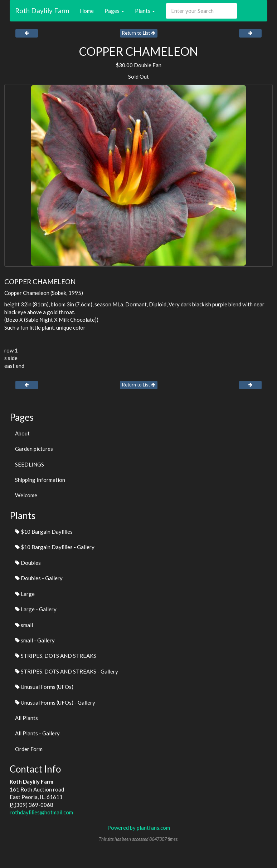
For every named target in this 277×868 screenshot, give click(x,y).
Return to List (139, 33)
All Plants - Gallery (37, 733)
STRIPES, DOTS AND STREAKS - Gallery (67, 671)
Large (25, 594)
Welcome (26, 495)
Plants (145, 11)
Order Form (29, 749)
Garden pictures (34, 449)
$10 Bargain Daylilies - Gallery (55, 547)
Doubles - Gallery (39, 578)
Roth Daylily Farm (42, 11)
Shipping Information (40, 480)
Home (87, 11)
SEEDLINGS (30, 464)
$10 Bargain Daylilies (44, 532)
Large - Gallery (36, 609)
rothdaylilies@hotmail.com (41, 812)
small (24, 625)
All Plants (26, 718)
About (22, 433)
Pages (114, 11)
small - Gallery (35, 640)
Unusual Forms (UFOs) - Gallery (55, 702)
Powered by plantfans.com (139, 828)
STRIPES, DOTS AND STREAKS (56, 656)
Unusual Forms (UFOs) (44, 687)
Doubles (28, 563)
